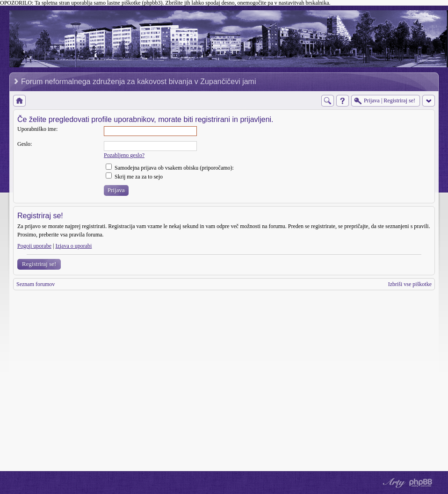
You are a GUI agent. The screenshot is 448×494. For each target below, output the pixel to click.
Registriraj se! (39, 264)
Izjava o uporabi (73, 246)
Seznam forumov (36, 284)
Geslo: (25, 144)
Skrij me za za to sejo (134, 177)
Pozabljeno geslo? (124, 155)
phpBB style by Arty (393, 483)
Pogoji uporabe (34, 246)
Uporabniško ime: (37, 129)
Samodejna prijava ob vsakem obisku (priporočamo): (170, 168)
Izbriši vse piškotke (410, 284)
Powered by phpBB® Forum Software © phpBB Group (421, 483)
